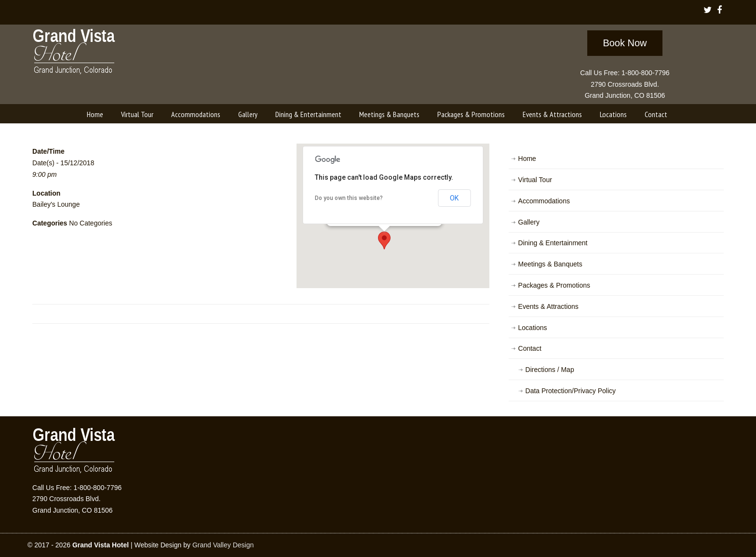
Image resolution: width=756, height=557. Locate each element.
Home (527, 159)
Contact (530, 348)
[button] (384, 240)
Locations (533, 328)
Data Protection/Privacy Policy (571, 391)
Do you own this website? (349, 198)
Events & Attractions (548, 306)
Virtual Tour (535, 180)
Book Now (625, 43)
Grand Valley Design (223, 545)
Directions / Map (550, 370)
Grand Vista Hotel (74, 53)
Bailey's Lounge (56, 204)
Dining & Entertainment (553, 243)
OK (454, 198)
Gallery (529, 222)
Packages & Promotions (554, 285)
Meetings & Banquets (550, 264)
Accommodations (544, 201)
